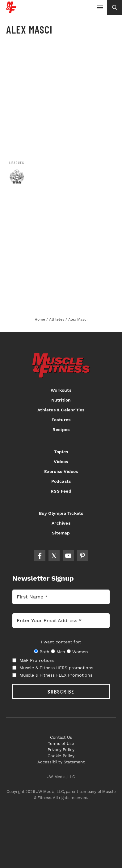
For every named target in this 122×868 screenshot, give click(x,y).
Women (80, 652)
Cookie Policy (61, 756)
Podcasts (61, 481)
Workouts (61, 390)
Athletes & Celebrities (61, 410)
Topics (61, 452)
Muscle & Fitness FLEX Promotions (52, 675)
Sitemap (61, 533)
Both (44, 652)
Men (61, 652)
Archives (61, 523)
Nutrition (61, 400)
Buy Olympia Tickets (61, 513)
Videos (61, 462)
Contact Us (61, 737)
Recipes (61, 430)
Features (61, 420)
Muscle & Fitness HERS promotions (53, 668)
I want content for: (61, 642)
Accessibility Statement (61, 762)
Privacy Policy (61, 750)
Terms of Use (61, 744)
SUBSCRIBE (61, 691)
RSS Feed (61, 491)
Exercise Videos (61, 471)
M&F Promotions (33, 660)
